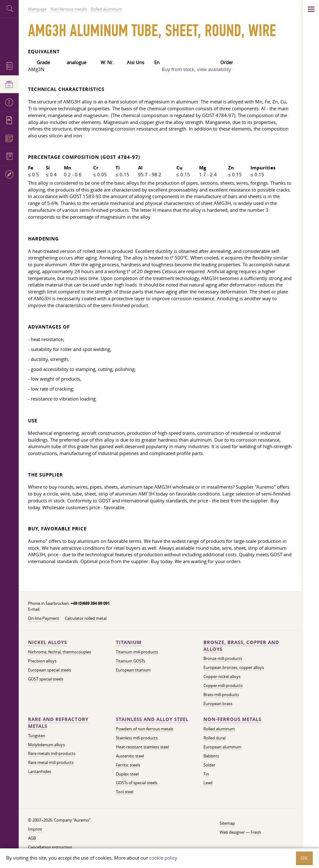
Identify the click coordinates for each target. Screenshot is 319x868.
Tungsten (37, 736)
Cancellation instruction (50, 847)
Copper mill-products (223, 685)
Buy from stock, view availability (196, 69)
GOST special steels (46, 679)
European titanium (133, 670)
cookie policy (163, 858)
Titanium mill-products (137, 652)
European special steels (50, 670)
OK (304, 858)
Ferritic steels (128, 765)
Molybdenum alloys (46, 745)
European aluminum (222, 747)
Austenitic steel (130, 756)
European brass (218, 704)
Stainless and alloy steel (152, 719)
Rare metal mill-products (51, 762)
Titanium (129, 642)
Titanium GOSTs (131, 661)
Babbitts (211, 756)
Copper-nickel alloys (222, 676)
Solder (209, 765)
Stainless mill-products (137, 738)
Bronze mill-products (223, 658)
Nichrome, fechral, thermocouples (60, 652)
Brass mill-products (221, 695)
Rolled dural (214, 738)
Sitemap (227, 823)
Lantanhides (40, 771)
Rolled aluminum (219, 729)
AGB (32, 838)
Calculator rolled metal (86, 618)
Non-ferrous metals (232, 719)
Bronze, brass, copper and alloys (241, 646)
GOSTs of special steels (137, 783)
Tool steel (125, 792)
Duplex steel (127, 774)
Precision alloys (42, 661)
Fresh (256, 832)
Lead (208, 783)
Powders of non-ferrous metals (145, 729)
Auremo (9, 37)
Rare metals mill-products (52, 753)
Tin (206, 774)
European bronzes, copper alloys (234, 667)
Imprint (35, 829)
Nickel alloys (48, 642)
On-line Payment (44, 618)
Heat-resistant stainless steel (142, 747)
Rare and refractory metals (58, 723)
